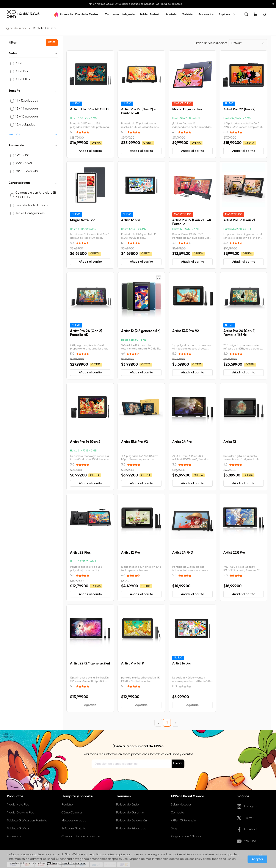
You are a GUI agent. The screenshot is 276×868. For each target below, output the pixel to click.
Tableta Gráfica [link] (18, 829)
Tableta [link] (188, 14)
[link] (24, 14)
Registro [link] (67, 805)
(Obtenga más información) (66, 863)
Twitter (245, 818)
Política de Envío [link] (127, 805)
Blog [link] (174, 829)
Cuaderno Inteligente (120, 14)
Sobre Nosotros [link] (181, 805)
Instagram (247, 807)
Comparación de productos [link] (81, 837)
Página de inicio (15, 28)
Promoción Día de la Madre (79, 14)
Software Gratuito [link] (74, 829)
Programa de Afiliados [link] (186, 837)
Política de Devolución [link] (132, 821)
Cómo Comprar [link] (72, 813)
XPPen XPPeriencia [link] (183, 821)
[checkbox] (12, 64)
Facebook (247, 830)
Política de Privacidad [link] (131, 829)
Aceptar (257, 859)
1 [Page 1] (167, 723)
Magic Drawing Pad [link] (21, 813)
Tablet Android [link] (150, 14)
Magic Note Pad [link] (18, 805)
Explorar (225, 14)
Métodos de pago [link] (74, 821)
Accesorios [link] (206, 14)
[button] (52, 43)
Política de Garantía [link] (130, 813)
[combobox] (248, 43)
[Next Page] (176, 723)
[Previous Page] (158, 723)
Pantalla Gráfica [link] (44, 28)
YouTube (246, 841)
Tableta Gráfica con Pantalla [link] (27, 821)
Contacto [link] (177, 813)
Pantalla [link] (171, 14)
